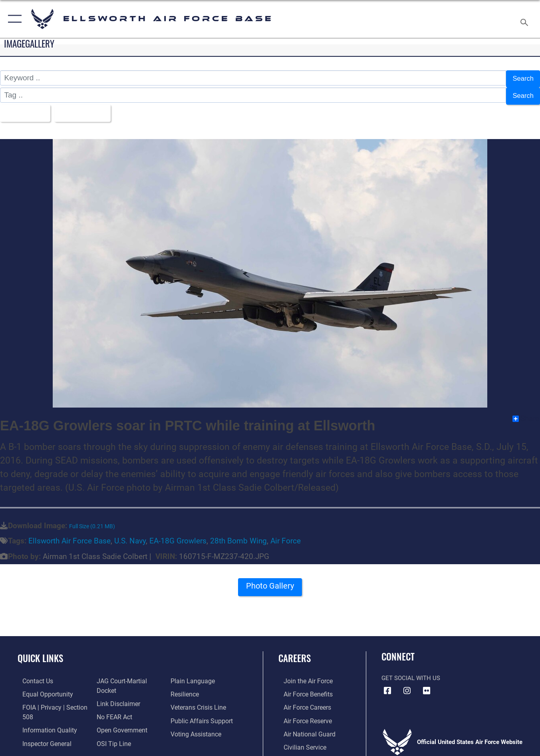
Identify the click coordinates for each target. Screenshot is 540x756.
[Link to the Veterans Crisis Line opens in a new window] (199, 701)
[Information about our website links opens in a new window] (115, 688)
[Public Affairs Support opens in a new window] (201, 714)
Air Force (286, 535)
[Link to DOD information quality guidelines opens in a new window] (43, 723)
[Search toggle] (526, 19)
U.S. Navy (130, 535)
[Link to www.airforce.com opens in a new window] (302, 675)
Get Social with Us (411, 672)
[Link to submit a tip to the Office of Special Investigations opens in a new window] (111, 727)
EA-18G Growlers (178, 535)
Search (522, 78)
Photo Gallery (270, 583)
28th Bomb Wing (238, 535)
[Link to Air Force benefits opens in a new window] (302, 688)
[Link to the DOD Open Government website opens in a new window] (118, 714)
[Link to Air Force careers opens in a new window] (302, 701)
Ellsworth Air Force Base (69, 535)
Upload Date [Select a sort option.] (89, 108)
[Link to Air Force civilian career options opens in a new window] (299, 740)
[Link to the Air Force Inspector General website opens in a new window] (41, 736)
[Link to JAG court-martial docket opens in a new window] (129, 675)
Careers (295, 653)
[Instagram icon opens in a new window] (407, 685)
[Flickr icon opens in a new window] (427, 685)
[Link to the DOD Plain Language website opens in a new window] (192, 675)
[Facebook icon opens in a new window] (387, 685)
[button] (13, 19)
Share (526, 413)
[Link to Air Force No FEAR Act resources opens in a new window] (112, 701)
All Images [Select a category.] (25, 108)
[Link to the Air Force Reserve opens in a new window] (302, 714)
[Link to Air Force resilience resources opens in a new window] (186, 688)
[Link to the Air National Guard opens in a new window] (303, 727)
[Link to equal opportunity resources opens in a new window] (41, 688)
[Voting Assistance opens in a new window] (197, 727)
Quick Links (40, 653)
